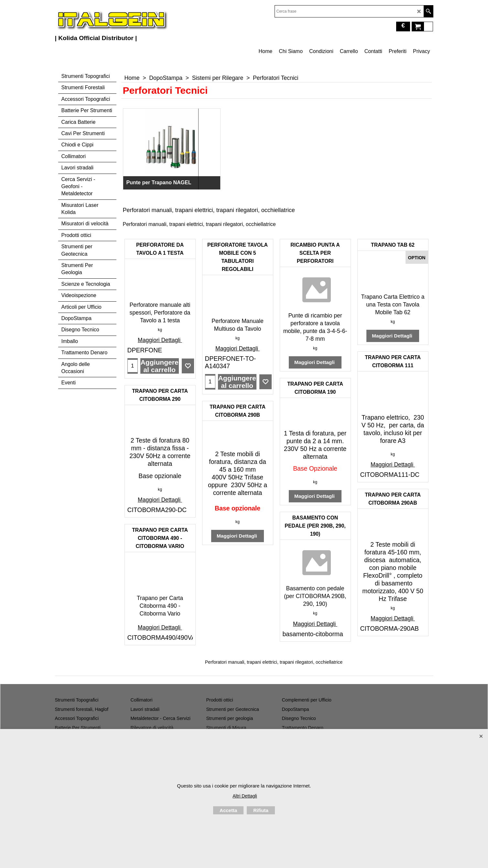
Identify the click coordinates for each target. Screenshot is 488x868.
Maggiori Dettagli (160, 340)
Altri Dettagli (245, 796)
